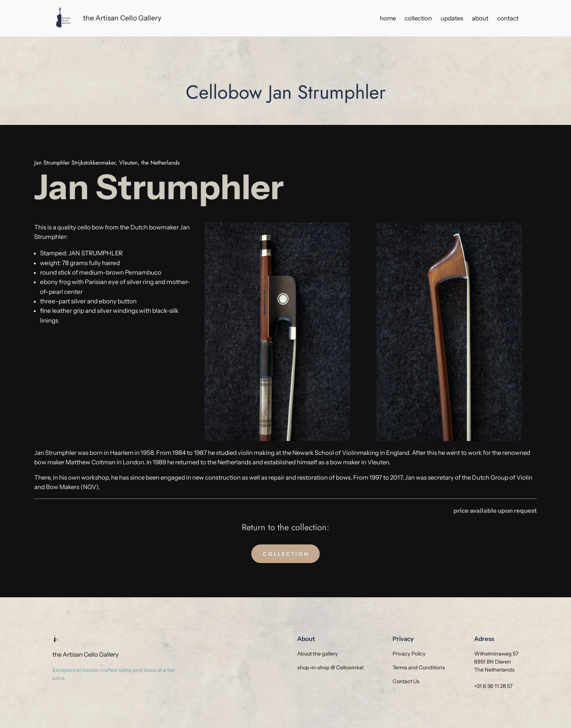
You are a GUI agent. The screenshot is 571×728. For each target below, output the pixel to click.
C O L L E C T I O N (285, 554)
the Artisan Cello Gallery (122, 18)
